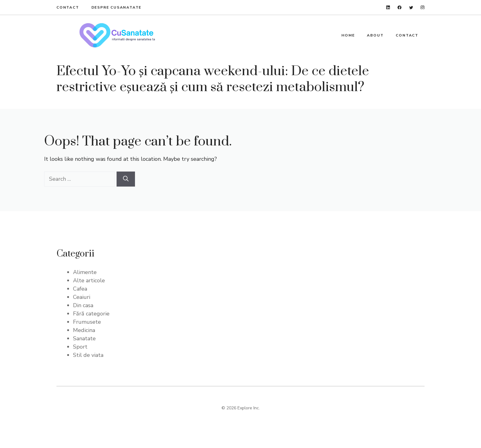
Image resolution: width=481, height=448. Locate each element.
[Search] (126, 179)
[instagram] (423, 8)
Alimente (85, 272)
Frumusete (87, 322)
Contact (68, 7)
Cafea (80, 289)
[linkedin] (388, 8)
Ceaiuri (82, 297)
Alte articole (89, 280)
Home (348, 35)
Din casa (83, 305)
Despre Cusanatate (117, 7)
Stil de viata (88, 355)
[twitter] (411, 8)
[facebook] (400, 8)
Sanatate (84, 338)
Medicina (84, 330)
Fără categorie (91, 314)
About (375, 35)
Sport (80, 347)
